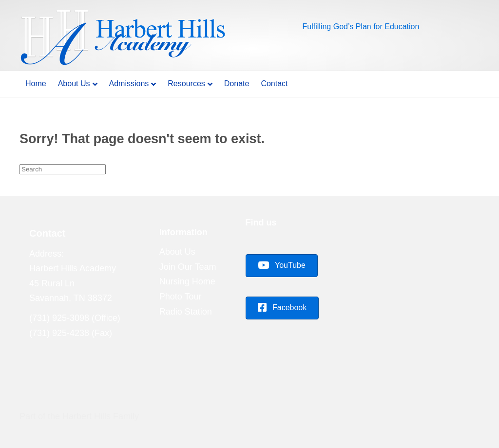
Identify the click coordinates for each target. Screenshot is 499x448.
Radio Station (186, 312)
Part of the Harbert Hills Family (79, 416)
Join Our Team (188, 267)
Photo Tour (181, 297)
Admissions (129, 84)
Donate (237, 84)
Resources (186, 84)
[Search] (63, 169)
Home (36, 84)
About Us (74, 84)
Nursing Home (187, 281)
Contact (274, 84)
